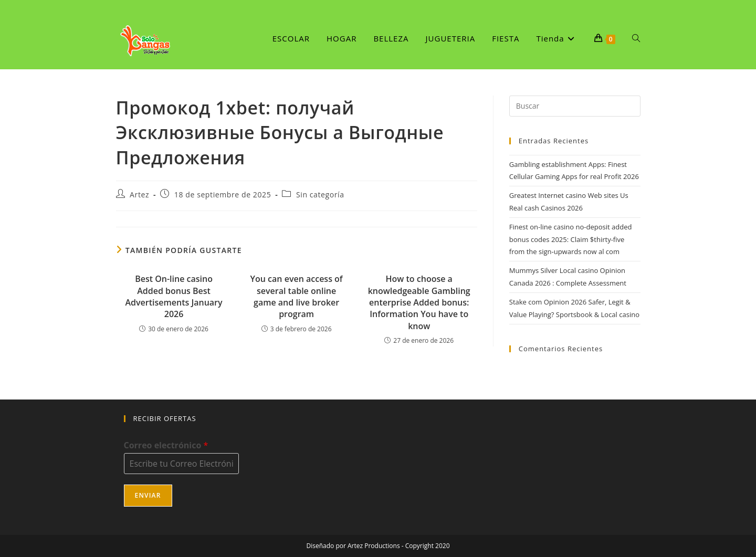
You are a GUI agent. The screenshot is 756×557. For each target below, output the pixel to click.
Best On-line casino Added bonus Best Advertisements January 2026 (174, 296)
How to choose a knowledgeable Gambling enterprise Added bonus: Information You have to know (419, 302)
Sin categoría (320, 195)
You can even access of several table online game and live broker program (297, 296)
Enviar (148, 495)
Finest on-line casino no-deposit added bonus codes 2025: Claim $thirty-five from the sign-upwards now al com (571, 239)
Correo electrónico (166, 445)
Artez (139, 195)
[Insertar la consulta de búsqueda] (575, 106)
